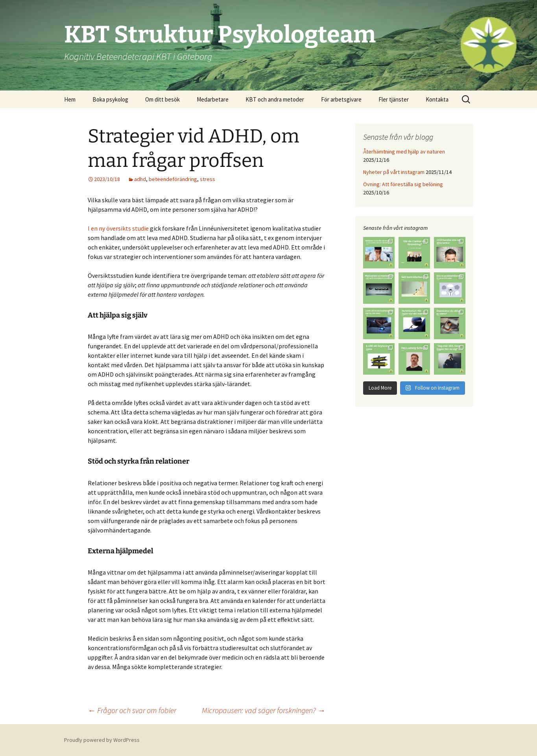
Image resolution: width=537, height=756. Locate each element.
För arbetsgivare (341, 99)
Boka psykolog (110, 99)
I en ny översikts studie (118, 228)
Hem (70, 99)
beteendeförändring (173, 179)
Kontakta (437, 99)
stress (208, 179)
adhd (140, 179)
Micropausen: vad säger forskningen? (264, 710)
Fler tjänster (394, 99)
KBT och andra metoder (275, 99)
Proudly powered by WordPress (102, 740)
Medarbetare (213, 99)
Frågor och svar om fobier (132, 710)
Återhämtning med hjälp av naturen (404, 152)
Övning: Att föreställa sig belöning (403, 184)
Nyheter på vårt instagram (394, 172)
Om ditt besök (162, 99)
